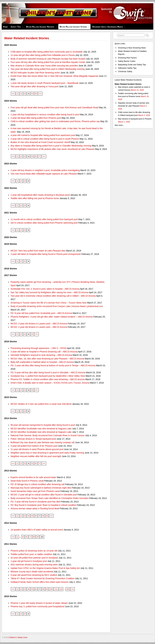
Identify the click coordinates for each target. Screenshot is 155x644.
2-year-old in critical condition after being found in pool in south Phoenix (45, 139)
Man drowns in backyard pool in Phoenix (135, 119)
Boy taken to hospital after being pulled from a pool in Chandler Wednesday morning (51, 146)
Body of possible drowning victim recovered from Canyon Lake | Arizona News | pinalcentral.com (57, 306)
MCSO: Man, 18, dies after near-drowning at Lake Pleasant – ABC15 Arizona (47, 359)
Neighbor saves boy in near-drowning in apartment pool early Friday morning (47, 453)
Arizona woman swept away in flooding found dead (35, 508)
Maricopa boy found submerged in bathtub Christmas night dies (41, 488)
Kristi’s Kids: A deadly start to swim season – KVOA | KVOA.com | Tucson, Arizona (50, 383)
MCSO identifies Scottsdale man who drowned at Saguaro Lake (41, 429)
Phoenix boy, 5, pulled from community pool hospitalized (37, 606)
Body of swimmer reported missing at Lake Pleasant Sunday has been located (48, 59)
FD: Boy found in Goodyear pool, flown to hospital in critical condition (44, 505)
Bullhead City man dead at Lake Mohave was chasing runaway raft (43, 442)
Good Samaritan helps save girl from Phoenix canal (35, 491)
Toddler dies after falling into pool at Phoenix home (35, 198)
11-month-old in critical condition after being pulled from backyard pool (44, 219)
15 (68, 589)
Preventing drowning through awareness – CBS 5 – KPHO (38, 348)
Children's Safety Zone (18, 637)
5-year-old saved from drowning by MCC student (34, 575)
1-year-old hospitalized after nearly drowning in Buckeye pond (40, 195)
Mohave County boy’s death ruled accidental (32, 572)
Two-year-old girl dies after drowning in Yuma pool (35, 86)
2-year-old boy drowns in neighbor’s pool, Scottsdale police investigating (45, 170)
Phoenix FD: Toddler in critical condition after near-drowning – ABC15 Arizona (48, 379)
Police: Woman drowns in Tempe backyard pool (33, 439)
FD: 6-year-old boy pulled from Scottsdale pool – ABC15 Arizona (41, 313)
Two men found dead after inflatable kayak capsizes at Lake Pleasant (44, 174)
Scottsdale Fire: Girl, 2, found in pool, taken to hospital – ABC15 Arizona (45, 289)
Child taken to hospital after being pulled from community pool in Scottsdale (47, 52)
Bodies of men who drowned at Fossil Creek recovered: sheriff (40, 142)
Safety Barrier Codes (127, 61)
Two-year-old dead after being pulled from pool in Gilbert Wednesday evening (48, 69)
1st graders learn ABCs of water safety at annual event (37, 530)
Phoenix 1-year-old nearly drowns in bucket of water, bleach (39, 603)
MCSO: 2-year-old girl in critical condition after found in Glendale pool (44, 495)
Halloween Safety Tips (127, 68)
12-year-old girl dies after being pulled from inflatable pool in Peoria (43, 55)
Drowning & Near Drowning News (132, 48)
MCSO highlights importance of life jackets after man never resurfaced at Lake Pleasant (53, 149)
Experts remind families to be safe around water (34, 477)
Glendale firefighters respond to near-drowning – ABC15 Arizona (41, 355)
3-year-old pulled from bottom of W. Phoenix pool (34, 446)
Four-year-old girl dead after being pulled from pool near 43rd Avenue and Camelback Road (54, 107)
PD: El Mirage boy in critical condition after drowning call (37, 484)
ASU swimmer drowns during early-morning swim (34, 565)
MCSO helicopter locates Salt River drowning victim (35, 73)
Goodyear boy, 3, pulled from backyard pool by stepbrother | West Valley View (48, 376)
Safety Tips (17, 27)
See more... (119, 125)
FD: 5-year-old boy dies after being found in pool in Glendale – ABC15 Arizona (48, 372)
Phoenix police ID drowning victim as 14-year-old (34, 551)
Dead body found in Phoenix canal (27, 481)
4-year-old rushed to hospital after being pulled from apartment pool (43, 135)
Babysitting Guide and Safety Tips (132, 65)
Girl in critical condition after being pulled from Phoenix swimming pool (44, 223)
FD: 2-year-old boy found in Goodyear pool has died (35, 502)
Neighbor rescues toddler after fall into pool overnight (36, 456)
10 (51, 589)
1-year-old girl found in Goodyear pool (29, 561)
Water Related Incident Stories (75, 27)
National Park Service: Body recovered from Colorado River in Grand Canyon (48, 435)
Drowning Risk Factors (127, 58)
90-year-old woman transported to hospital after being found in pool (43, 425)
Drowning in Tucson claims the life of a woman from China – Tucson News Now (49, 303)
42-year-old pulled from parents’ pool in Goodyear (34, 558)
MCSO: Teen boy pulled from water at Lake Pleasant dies (38, 251)
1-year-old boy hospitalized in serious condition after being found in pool (45, 114)
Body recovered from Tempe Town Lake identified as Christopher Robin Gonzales (50, 498)
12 (61, 589)
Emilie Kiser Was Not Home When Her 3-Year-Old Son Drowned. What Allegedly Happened (54, 76)
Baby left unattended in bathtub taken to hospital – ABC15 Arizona (42, 362)
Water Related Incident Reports (41, 27)
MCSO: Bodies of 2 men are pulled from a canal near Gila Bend (41, 404)
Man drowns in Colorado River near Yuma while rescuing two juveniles (44, 66)
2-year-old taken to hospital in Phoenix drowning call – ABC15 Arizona (44, 352)
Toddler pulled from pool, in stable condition (31, 554)
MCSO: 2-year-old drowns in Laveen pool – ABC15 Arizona (39, 324)
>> (40, 94)
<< (13, 94)
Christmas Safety (125, 72)
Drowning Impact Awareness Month (109, 27)
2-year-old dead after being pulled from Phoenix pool (36, 118)
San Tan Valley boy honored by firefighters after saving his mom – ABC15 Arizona (50, 292)
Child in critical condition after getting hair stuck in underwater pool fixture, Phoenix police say (55, 121)
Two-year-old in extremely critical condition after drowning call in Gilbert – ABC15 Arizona (53, 296)
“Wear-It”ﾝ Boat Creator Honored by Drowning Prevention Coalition (43, 578)
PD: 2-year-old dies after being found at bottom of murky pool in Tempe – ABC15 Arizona (53, 365)
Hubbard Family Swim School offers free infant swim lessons (40, 582)
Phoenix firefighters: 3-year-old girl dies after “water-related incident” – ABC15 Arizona (52, 317)
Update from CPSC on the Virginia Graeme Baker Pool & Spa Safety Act (45, 568)
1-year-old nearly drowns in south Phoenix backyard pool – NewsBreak (45, 83)
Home (5, 27)
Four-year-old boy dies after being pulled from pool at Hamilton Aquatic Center (48, 62)
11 (56, 589)
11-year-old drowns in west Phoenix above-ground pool (37, 449)
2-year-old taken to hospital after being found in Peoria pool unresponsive (46, 254)
